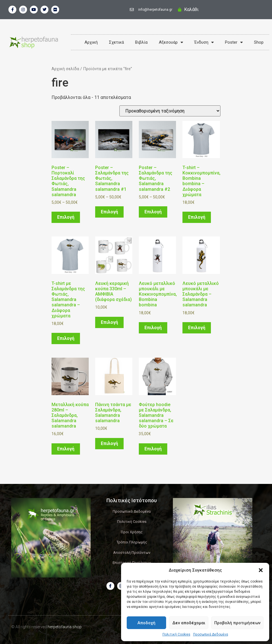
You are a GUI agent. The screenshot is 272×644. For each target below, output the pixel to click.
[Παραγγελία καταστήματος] (170, 111)
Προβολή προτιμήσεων (237, 623)
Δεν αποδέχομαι (189, 623)
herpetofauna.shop (65, 627)
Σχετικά (116, 42)
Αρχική (91, 42)
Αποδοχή (146, 623)
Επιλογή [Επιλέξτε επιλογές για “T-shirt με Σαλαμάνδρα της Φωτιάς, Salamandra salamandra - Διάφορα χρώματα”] (66, 338)
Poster (234, 42)
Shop (259, 42)
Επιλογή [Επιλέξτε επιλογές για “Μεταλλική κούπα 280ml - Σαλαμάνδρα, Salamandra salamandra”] (66, 449)
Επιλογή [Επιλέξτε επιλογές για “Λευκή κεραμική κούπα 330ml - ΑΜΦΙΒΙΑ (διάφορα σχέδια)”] (109, 322)
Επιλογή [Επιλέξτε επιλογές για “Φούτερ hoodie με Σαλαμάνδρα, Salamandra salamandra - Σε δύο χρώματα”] (153, 449)
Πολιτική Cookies (176, 634)
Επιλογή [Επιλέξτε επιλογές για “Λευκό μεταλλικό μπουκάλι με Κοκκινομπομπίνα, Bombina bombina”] (153, 328)
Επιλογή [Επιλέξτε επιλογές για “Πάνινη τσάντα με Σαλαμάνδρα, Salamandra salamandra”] (109, 443)
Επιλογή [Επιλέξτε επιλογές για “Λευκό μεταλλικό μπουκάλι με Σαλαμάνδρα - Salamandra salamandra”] (197, 328)
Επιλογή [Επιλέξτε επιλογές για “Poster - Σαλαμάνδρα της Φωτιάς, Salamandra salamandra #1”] (109, 212)
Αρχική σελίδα (65, 69)
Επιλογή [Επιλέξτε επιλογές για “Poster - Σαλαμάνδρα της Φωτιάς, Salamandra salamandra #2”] (153, 212)
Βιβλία (141, 42)
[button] (261, 570)
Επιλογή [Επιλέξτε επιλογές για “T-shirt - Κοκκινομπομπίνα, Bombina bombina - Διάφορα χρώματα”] (197, 217)
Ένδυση (204, 42)
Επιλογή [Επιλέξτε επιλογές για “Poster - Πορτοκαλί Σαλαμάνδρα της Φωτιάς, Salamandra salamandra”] (66, 217)
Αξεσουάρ (171, 42)
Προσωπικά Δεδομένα (211, 634)
